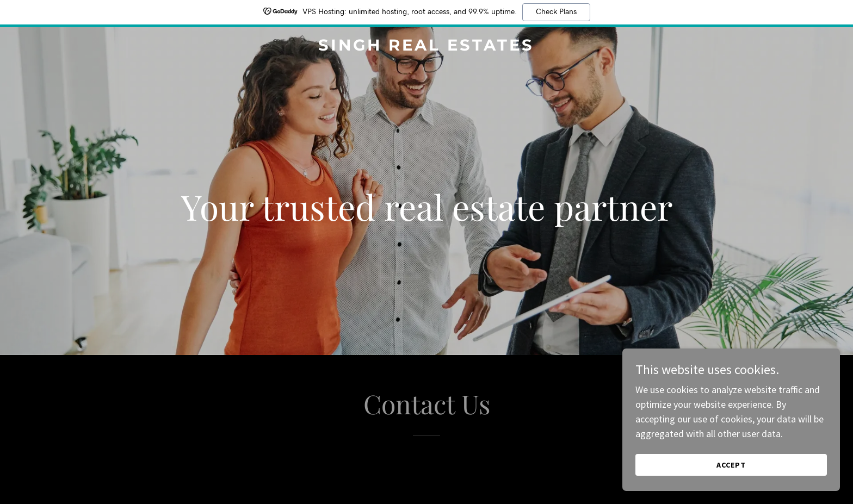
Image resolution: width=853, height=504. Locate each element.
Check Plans (556, 12)
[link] (427, 47)
